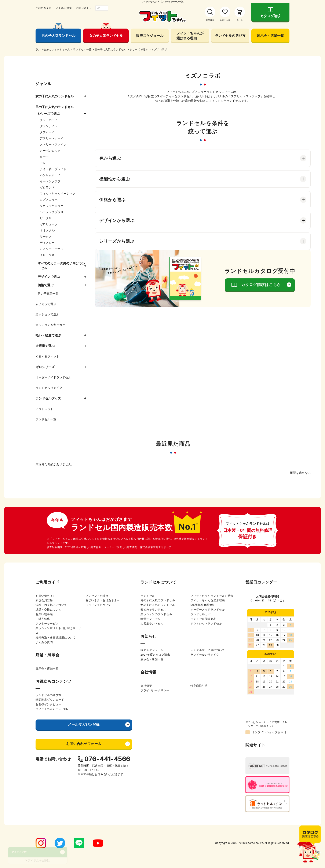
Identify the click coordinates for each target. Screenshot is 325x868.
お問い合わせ (84, 8)
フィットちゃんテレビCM (52, 709)
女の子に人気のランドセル (158, 605)
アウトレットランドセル (206, 624)
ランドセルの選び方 (230, 36)
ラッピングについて (98, 605)
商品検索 (210, 20)
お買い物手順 (44, 614)
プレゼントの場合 (97, 596)
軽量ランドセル (151, 619)
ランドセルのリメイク (205, 655)
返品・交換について (48, 610)
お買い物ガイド (46, 596)
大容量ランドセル (152, 624)
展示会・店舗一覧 (270, 36)
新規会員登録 (44, 600)
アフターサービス (47, 624)
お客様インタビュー (48, 704)
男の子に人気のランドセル (158, 600)
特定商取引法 (199, 686)
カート (240, 20)
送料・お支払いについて (51, 605)
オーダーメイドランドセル (208, 610)
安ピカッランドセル (153, 610)
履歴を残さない (300, 473)
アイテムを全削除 (39, 860)
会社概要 (146, 686)
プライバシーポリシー (155, 690)
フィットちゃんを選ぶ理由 (208, 600)
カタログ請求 (270, 16)
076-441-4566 (107, 759)
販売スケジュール (150, 36)
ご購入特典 (43, 619)
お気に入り (225, 20)
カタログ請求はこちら (261, 285)
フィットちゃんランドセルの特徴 (212, 596)
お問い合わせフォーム (84, 744)
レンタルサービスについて (208, 650)
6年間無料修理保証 (203, 605)
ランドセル (148, 596)
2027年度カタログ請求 (155, 655)
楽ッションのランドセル (156, 614)
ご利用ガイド (43, 8)
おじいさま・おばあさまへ (103, 600)
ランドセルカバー (202, 614)
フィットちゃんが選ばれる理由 (190, 36)
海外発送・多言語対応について (56, 638)
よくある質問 (64, 8)
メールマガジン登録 (84, 724)
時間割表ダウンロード (50, 700)
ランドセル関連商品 (203, 619)
